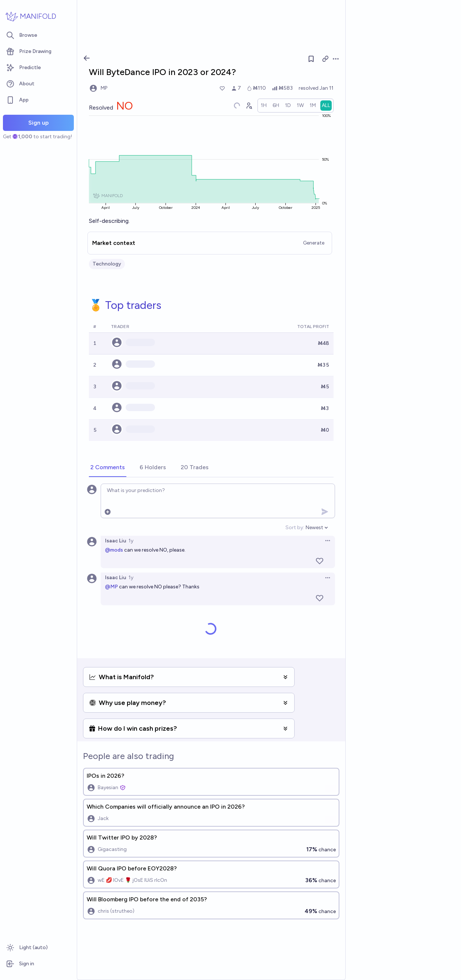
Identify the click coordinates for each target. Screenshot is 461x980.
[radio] (264, 106)
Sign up (39, 123)
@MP (111, 587)
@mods (114, 550)
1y (131, 541)
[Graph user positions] (249, 106)
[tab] (108, 468)
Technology (107, 264)
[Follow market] (311, 59)
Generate (314, 243)
